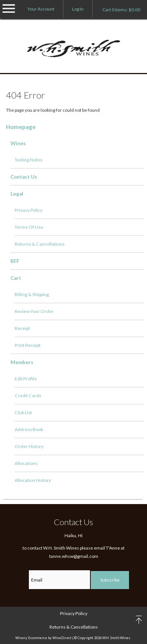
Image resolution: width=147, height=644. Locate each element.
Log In (78, 9)
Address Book (29, 429)
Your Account (41, 9)
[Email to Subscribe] (59, 580)
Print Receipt (28, 345)
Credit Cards (28, 396)
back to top (139, 620)
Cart (16, 278)
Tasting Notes (28, 160)
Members (22, 362)
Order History (29, 446)
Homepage (21, 127)
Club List (23, 412)
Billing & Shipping (32, 294)
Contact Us (24, 177)
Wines (18, 143)
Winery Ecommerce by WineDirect (43, 638)
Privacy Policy (28, 210)
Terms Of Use (29, 227)
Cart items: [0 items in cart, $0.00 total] (121, 10)
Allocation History (33, 480)
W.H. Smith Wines (74, 49)
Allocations (26, 463)
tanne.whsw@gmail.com (74, 556)
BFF (15, 261)
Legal (17, 194)
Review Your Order (34, 311)
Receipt (22, 328)
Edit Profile (26, 379)
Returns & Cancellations (40, 244)
